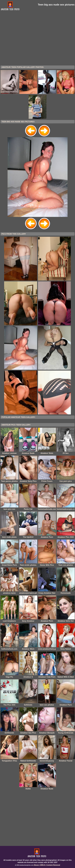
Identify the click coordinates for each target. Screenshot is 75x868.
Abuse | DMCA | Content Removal (47, 865)
